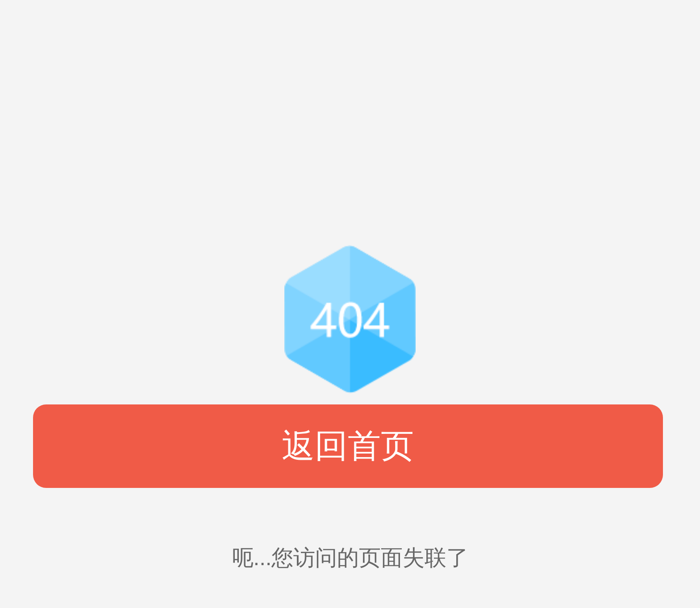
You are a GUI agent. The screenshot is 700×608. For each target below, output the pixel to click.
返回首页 (348, 446)
